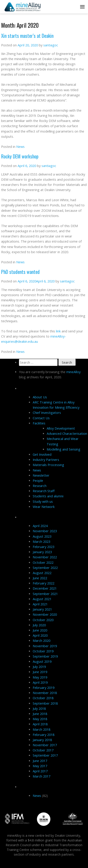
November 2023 (45, 531)
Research (40, 486)
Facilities (39, 423)
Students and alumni (48, 496)
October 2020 (43, 620)
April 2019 (40, 682)
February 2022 (44, 583)
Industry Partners (46, 460)
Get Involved (42, 454)
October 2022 (43, 563)
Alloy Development (61, 428)
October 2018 (43, 698)
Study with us (43, 502)
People (38, 481)
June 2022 (40, 578)
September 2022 (45, 568)
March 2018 (42, 729)
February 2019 (44, 688)
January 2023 (42, 552)
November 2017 (45, 745)
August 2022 (42, 573)
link (58, 331)
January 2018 (42, 740)
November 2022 (45, 557)
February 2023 (44, 547)
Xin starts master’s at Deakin (27, 36)
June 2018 (40, 714)
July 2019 (39, 667)
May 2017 (40, 766)
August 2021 (42, 599)
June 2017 (40, 761)
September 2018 (45, 703)
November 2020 (45, 614)
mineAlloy (73, 372)
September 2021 (45, 594)
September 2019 (45, 656)
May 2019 (40, 677)
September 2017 (45, 755)
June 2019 (40, 672)
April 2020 (40, 635)
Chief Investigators (47, 413)
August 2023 (42, 536)
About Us (40, 397)
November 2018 (45, 693)
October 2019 (43, 651)
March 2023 (42, 542)
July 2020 (39, 625)
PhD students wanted (20, 272)
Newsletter (41, 475)
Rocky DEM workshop (20, 156)
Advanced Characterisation (67, 434)
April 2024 (40, 526)
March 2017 (42, 776)
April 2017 (40, 771)
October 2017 (43, 750)
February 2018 (44, 735)
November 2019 (45, 646)
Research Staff (44, 491)
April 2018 (40, 724)
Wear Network (44, 507)
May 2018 (40, 719)
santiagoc (51, 45)
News (20, 147)
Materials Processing (48, 465)
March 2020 (42, 641)
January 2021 (42, 609)
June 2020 (40, 630)
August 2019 (42, 662)
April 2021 (40, 604)
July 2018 (39, 709)
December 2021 (45, 588)
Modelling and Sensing (64, 449)
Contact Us (41, 418)
